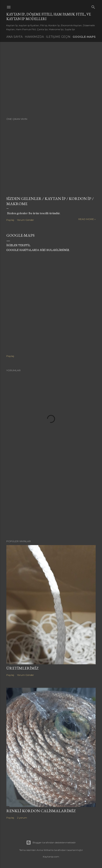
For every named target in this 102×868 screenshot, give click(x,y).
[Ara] (93, 6)
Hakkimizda (34, 37)
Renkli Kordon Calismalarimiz (41, 811)
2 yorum (22, 818)
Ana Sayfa (14, 37)
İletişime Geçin (58, 37)
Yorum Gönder (25, 220)
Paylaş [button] (10, 220)
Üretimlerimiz (22, 668)
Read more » (87, 219)
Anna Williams (45, 850)
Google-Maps (84, 37)
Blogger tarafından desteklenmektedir (51, 843)
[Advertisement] (51, 80)
